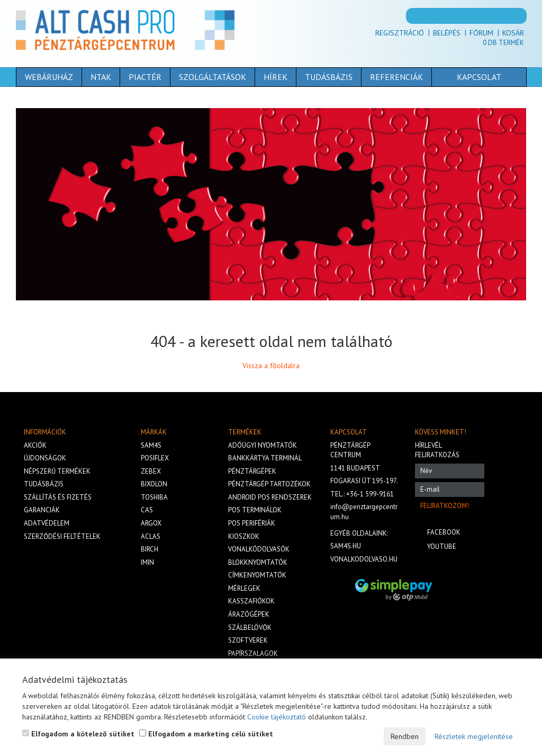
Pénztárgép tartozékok (269, 484)
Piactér (145, 77)
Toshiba (154, 497)
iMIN (147, 562)
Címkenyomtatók (257, 575)
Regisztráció (400, 33)
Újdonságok (45, 458)
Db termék (503, 43)
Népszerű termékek (57, 471)
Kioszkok (244, 536)
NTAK (101, 77)
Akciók (35, 445)
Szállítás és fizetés (58, 497)
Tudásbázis (329, 77)
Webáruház (49, 77)
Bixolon (154, 484)
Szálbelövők (250, 628)
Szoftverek (248, 640)
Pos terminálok (255, 510)
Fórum (481, 33)
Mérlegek (244, 588)
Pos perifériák (252, 523)
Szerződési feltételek (62, 536)
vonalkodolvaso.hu (364, 559)
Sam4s (151, 445)
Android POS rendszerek (270, 497)
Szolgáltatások (213, 77)
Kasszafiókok (251, 601)
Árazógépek (249, 614)
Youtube (442, 546)
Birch (150, 549)
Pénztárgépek (252, 471)
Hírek (275, 77)
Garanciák (42, 510)
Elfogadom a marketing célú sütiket (206, 734)
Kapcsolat (463, 77)
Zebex (151, 471)
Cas (147, 510)
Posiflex (155, 458)
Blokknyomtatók (258, 562)
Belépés (447, 33)
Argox (151, 523)
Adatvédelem (47, 523)
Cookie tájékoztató (277, 717)
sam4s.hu (346, 546)
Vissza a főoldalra (271, 366)
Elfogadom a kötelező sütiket (78, 734)
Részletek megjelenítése (474, 736)
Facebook (444, 532)
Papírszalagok (253, 653)
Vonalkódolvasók (259, 549)
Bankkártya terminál (265, 458)
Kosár (513, 33)
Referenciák (396, 77)
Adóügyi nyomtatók (263, 445)
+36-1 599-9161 (370, 494)
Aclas (151, 536)
